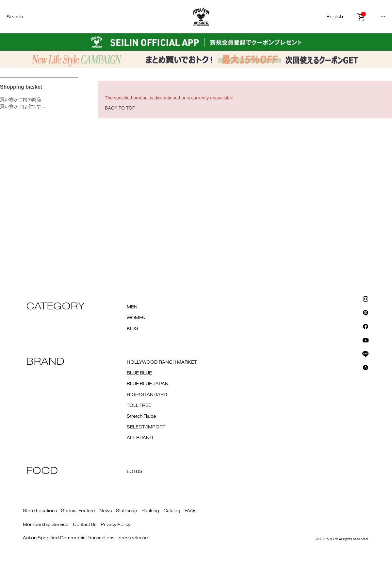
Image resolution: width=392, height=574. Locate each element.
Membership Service (46, 525)
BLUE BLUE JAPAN (148, 384)
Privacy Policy (115, 525)
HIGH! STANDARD (147, 395)
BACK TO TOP (120, 108)
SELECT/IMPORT (146, 427)
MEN (132, 307)
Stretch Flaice (141, 416)
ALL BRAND (140, 438)
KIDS (132, 329)
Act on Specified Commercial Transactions (69, 538)
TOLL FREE (139, 406)
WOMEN (136, 318)
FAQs (190, 511)
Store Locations (40, 511)
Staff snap (127, 511)
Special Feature (78, 511)
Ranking (150, 511)
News (106, 511)
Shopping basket (21, 87)
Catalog (172, 511)
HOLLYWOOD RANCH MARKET (162, 362)
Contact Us (85, 525)
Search (15, 17)
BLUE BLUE (139, 373)
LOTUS (135, 472)
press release (133, 538)
